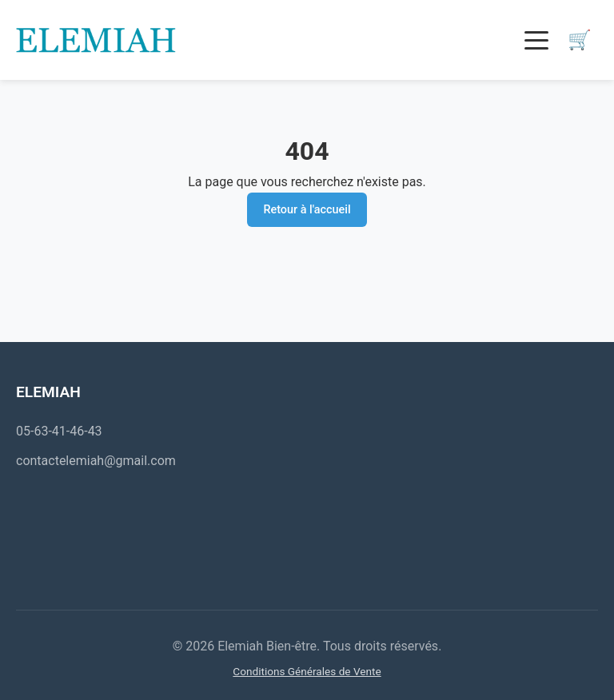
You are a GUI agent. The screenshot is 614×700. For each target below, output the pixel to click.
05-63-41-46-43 (59, 431)
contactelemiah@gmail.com (96, 461)
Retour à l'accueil (307, 210)
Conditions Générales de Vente (307, 671)
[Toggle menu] (536, 40)
